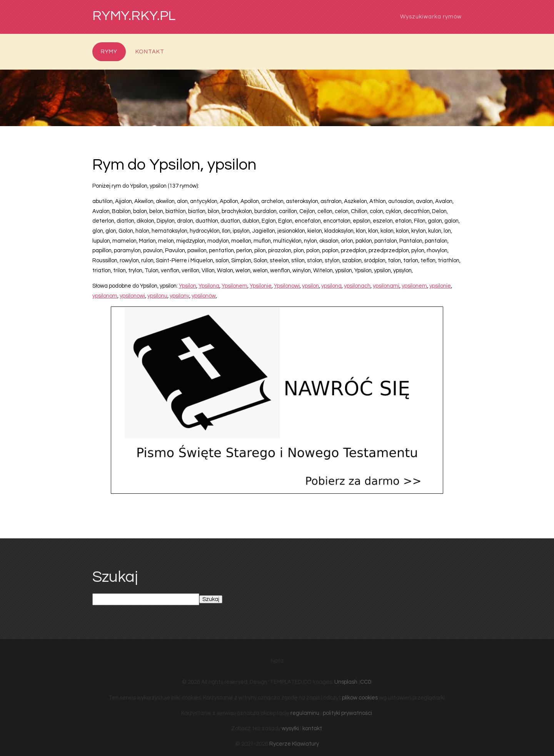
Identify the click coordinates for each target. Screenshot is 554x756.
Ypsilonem (234, 286)
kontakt (312, 729)
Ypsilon (188, 286)
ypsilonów (204, 296)
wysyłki (290, 729)
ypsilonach (357, 286)
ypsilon (310, 286)
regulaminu (305, 713)
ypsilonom (105, 296)
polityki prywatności (347, 713)
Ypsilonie (261, 286)
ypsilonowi (132, 296)
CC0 (365, 682)
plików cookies (360, 698)
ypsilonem (414, 286)
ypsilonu (157, 296)
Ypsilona (209, 286)
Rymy (109, 52)
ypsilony (179, 296)
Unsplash (346, 682)
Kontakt (150, 52)
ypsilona (331, 286)
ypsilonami (386, 286)
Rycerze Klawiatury (294, 744)
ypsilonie (440, 286)
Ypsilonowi (287, 286)
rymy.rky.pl (134, 16)
